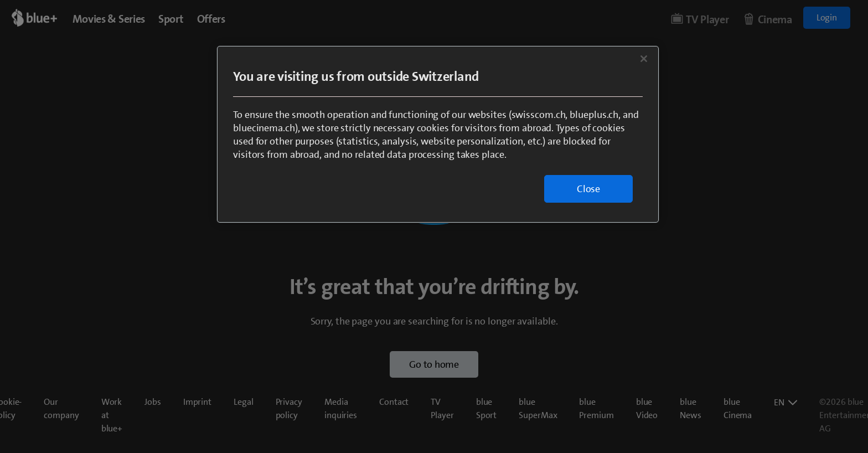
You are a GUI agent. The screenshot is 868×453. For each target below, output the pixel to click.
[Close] (644, 59)
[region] (438, 134)
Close (588, 189)
